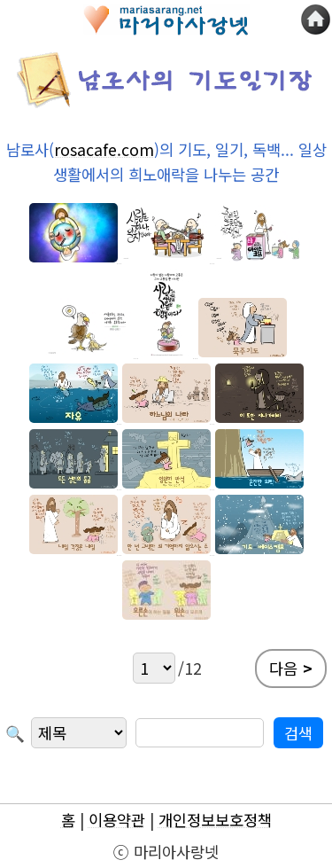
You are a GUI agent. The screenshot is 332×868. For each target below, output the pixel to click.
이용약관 (117, 820)
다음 (291, 669)
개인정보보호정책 (215, 820)
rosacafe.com (104, 149)
